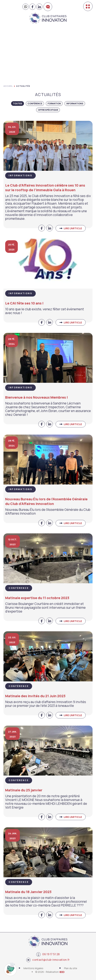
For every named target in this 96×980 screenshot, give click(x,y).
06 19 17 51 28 (48, 954)
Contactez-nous (48, 11)
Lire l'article (73, 228)
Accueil (8, 86)
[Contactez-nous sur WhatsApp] (26, 7)
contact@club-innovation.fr (48, 960)
